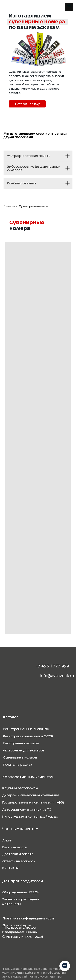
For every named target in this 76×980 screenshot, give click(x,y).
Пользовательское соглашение (20, 930)
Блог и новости (15, 847)
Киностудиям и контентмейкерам (30, 816)
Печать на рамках (18, 765)
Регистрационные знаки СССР (28, 736)
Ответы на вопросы (19, 861)
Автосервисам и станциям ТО (27, 809)
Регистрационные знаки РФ (26, 729)
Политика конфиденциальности (29, 918)
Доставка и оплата (18, 854)
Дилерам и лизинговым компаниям (31, 795)
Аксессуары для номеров (24, 750)
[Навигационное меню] (69, 7)
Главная (9, 206)
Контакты (10, 868)
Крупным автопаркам (20, 788)
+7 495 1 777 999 (52, 666)
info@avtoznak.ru (57, 675)
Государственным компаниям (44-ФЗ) (33, 802)
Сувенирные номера (20, 757)
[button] (27, 104)
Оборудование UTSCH (21, 892)
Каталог (11, 717)
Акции (7, 840)
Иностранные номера (21, 743)
